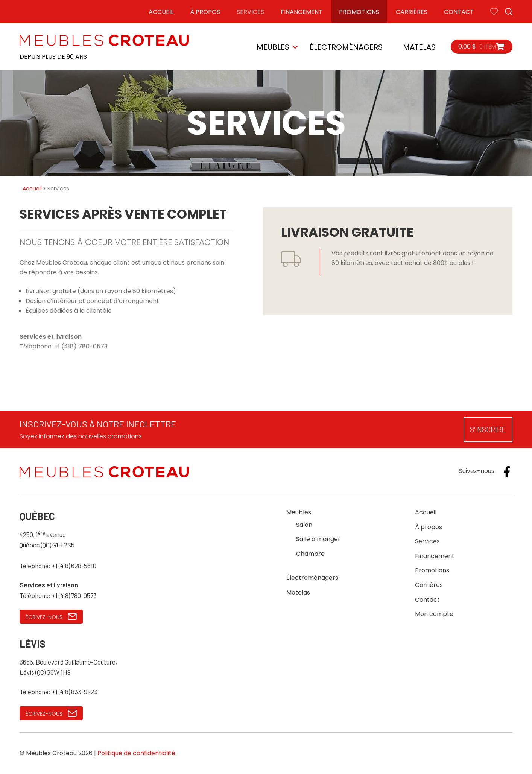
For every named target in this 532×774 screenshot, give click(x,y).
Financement (302, 12)
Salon (304, 525)
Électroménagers (346, 47)
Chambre (310, 554)
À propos (205, 12)
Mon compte (434, 614)
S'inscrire (488, 429)
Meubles (273, 47)
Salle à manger (318, 539)
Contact (459, 12)
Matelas (419, 47)
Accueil (161, 12)
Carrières (412, 12)
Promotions (359, 12)
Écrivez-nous (51, 617)
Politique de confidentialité (136, 753)
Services (250, 12)
